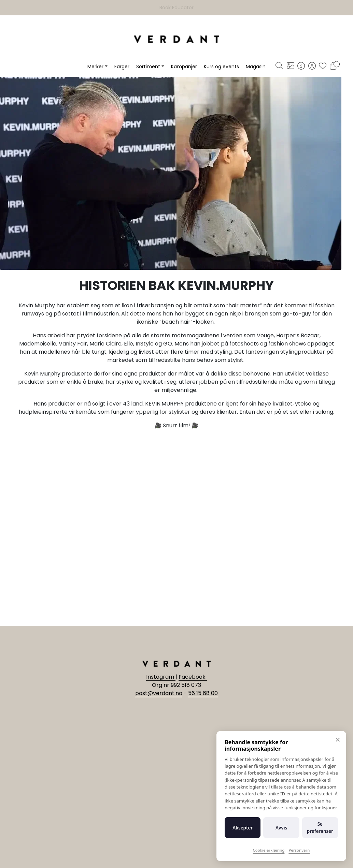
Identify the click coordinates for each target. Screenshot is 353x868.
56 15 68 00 (203, 693)
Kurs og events (221, 67)
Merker (95, 67)
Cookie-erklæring (269, 850)
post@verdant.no (159, 693)
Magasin (256, 67)
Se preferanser (320, 827)
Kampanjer (184, 67)
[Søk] (279, 67)
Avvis (281, 828)
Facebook (193, 677)
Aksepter (243, 828)
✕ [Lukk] (338, 740)
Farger (122, 67)
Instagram (161, 677)
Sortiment (148, 67)
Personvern (299, 850)
